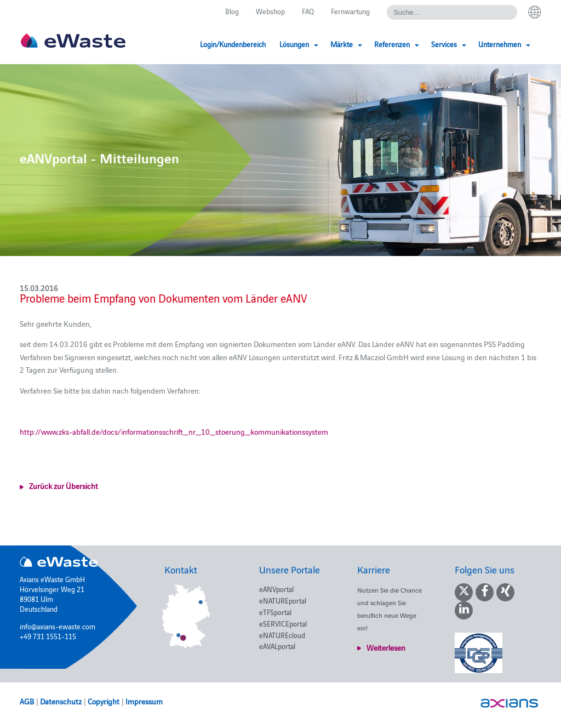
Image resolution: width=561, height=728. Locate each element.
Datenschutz (61, 701)
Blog (232, 11)
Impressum (144, 701)
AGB (27, 701)
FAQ (308, 11)
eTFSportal (275, 612)
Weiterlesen (386, 647)
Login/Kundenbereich (233, 44)
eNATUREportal (283, 600)
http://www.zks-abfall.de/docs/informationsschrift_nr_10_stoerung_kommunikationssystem (174, 431)
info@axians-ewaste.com (58, 626)
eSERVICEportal (283, 623)
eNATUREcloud (282, 635)
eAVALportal (277, 646)
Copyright (104, 701)
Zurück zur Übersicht (64, 486)
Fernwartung (350, 11)
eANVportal (276, 589)
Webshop (270, 11)
